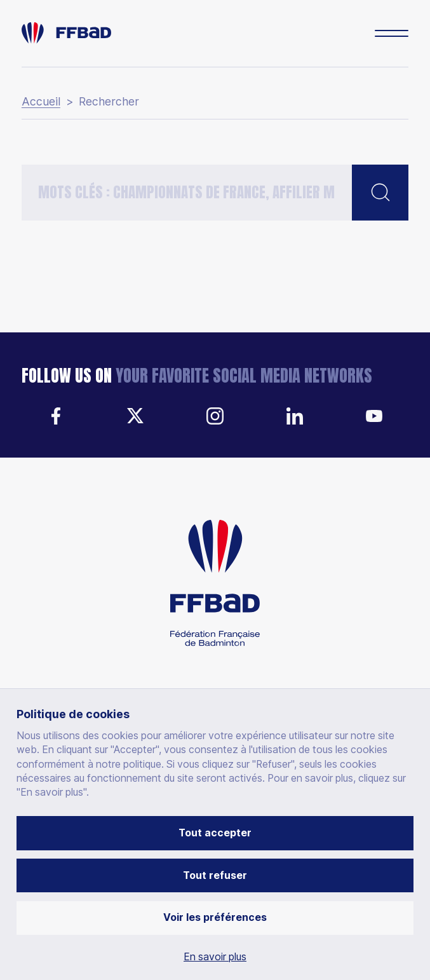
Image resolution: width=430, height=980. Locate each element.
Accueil (41, 102)
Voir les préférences (215, 917)
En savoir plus (215, 957)
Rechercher (109, 102)
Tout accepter (215, 833)
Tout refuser (215, 875)
